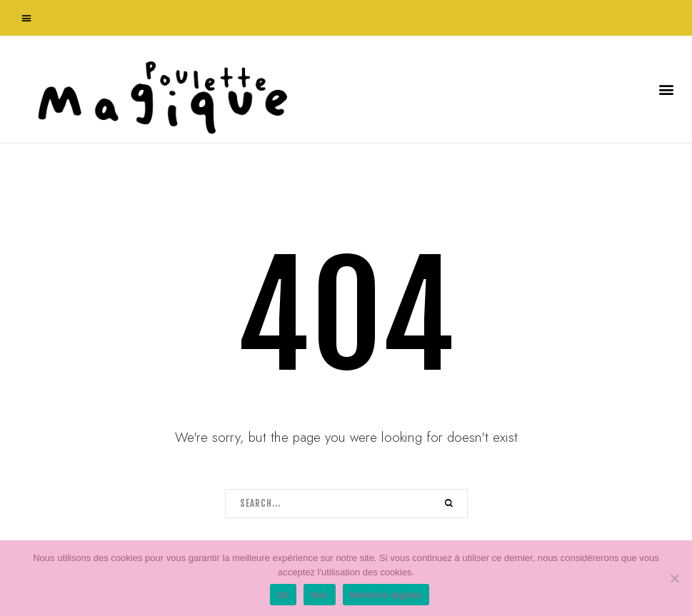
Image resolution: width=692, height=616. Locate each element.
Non (320, 595)
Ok (283, 595)
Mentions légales (386, 595)
